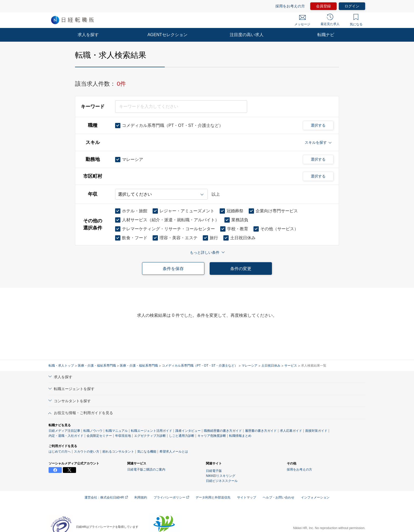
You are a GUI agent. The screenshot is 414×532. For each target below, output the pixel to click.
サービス (291, 366)
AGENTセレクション (167, 35)
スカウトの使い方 (87, 452)
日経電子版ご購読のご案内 (146, 469)
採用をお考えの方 (290, 6)
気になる (356, 20)
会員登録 (323, 6)
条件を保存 (173, 269)
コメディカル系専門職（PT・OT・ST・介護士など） (200, 366)
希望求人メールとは (174, 452)
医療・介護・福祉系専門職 (97, 366)
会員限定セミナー (99, 436)
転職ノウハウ (93, 431)
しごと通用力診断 (182, 436)
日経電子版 (214, 471)
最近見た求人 (330, 20)
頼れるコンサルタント (118, 452)
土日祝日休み (271, 366)
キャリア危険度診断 (212, 436)
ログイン (352, 6)
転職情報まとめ (240, 436)
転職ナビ (326, 35)
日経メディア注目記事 (64, 431)
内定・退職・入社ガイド (66, 436)
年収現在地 (123, 436)
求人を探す (88, 35)
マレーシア (250, 366)
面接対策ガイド (316, 431)
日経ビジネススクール (222, 481)
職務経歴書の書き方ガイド (223, 431)
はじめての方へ (60, 452)
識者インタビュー (188, 431)
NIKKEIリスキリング (221, 476)
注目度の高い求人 (247, 35)
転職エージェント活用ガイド (152, 431)
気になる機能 (147, 452)
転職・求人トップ (61, 366)
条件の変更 (241, 269)
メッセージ (302, 21)
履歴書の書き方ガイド (261, 431)
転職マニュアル (117, 431)
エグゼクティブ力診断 (150, 436)
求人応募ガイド (291, 431)
